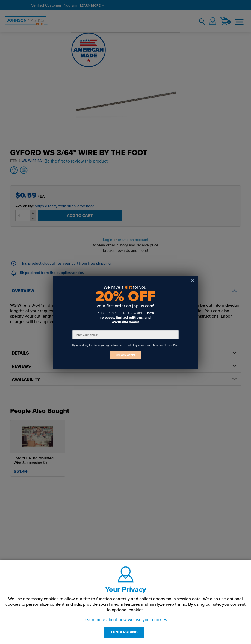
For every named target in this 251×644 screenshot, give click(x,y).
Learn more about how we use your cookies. (126, 620)
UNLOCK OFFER (126, 355)
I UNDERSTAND (124, 632)
